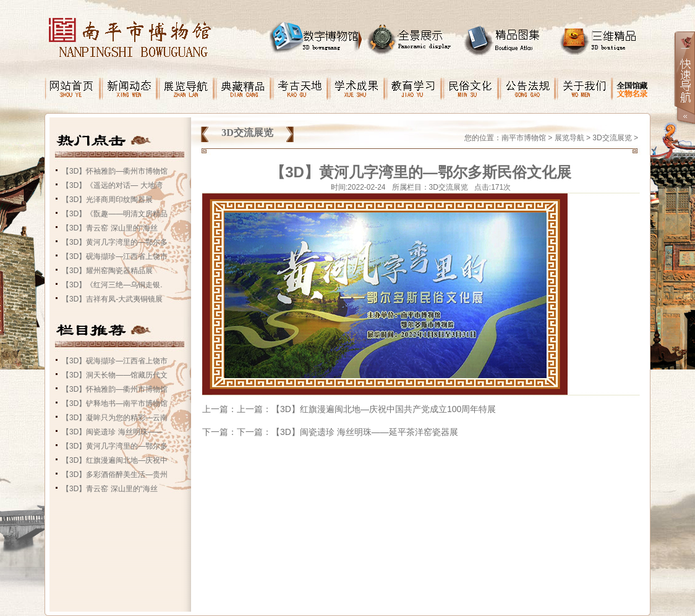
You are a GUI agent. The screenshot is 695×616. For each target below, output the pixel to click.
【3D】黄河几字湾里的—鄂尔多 (115, 242)
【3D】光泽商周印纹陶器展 (107, 200)
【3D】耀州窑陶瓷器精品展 (107, 271)
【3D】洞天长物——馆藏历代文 (115, 375)
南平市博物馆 (524, 138)
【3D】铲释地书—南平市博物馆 (115, 403)
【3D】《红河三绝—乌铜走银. (112, 285)
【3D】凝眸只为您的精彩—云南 (115, 418)
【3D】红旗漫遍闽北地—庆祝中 (115, 460)
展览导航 (569, 138)
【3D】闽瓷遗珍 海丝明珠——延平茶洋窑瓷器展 (365, 432)
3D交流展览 (612, 138)
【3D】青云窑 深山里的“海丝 (110, 228)
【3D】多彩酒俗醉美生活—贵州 (115, 475)
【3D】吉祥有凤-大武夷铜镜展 (112, 299)
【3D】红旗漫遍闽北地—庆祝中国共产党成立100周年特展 (384, 409)
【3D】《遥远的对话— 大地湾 (112, 185)
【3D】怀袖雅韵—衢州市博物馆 (115, 171)
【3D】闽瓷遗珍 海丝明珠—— (112, 432)
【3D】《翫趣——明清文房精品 (115, 214)
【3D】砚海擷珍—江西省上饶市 (115, 256)
